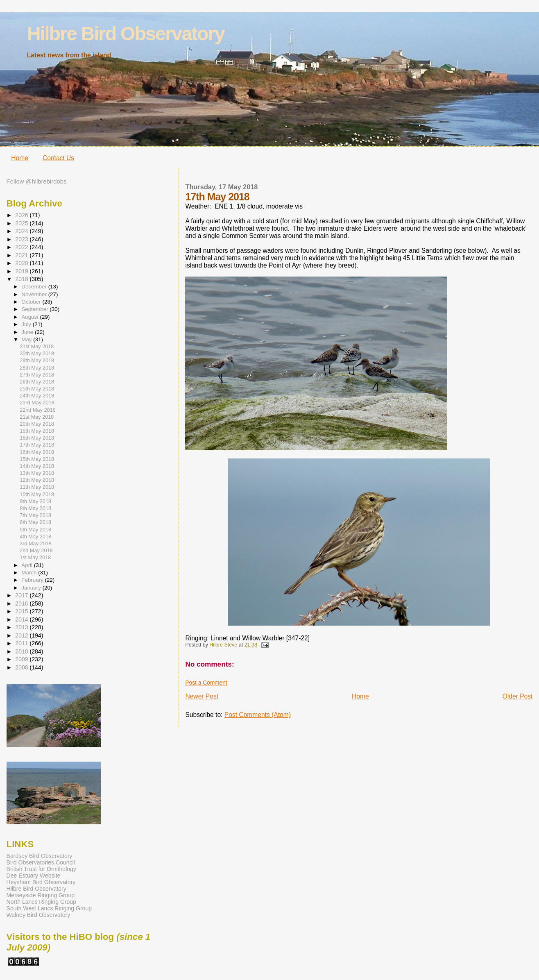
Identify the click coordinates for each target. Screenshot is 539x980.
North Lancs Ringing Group (41, 902)
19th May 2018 (37, 431)
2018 (22, 279)
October (32, 302)
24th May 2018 (37, 396)
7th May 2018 (35, 515)
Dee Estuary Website (34, 876)
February (33, 580)
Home (20, 158)
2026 (22, 215)
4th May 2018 (35, 537)
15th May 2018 (37, 459)
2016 (22, 603)
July (27, 324)
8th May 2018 (35, 508)
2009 (22, 659)
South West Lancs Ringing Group (49, 908)
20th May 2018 (37, 424)
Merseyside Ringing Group (41, 895)
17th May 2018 (37, 445)
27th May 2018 (37, 375)
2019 (22, 271)
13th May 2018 (37, 473)
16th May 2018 (37, 452)
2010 (22, 651)
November (35, 294)
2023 (22, 239)
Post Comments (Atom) (258, 715)
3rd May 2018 (36, 544)
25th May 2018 (37, 389)
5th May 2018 (35, 530)
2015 (22, 611)
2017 (22, 595)
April (27, 565)
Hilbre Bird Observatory (126, 34)
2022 (22, 247)
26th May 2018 (37, 382)
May (27, 339)
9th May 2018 (35, 501)
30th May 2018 (37, 354)
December (35, 287)
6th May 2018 (35, 522)
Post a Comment (206, 683)
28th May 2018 (37, 368)
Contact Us (58, 158)
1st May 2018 (35, 558)
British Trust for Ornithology (41, 869)
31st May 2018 (37, 347)
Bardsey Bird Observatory (40, 856)
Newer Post (202, 696)
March (30, 573)
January (32, 588)
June (28, 332)
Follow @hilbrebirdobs (37, 181)
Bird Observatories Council (41, 862)
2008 (22, 667)
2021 (22, 255)
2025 (22, 223)
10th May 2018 (37, 495)
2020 (22, 263)
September (35, 309)
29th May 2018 (37, 361)
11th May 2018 (37, 487)
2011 (22, 643)
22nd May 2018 (37, 410)
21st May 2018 (37, 417)
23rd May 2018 (37, 403)
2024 (22, 231)
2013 (22, 627)
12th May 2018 (37, 480)
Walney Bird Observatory (38, 915)
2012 (22, 635)
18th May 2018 (37, 438)
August (31, 317)
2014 (22, 619)
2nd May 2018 (36, 551)
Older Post (518, 696)
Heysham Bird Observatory (41, 882)
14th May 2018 (37, 466)
